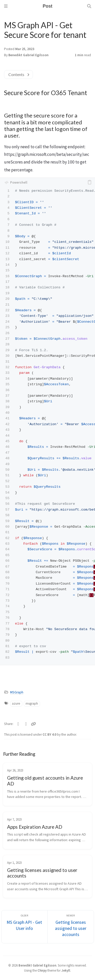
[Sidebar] (6, 6)
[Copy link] (33, 724)
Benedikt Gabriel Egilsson (29, 55)
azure (16, 703)
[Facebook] (26, 724)
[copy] (89, 182)
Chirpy (42, 970)
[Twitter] (18, 724)
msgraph (32, 703)
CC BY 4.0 (50, 734)
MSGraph (17, 692)
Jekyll (66, 970)
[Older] (25, 927)
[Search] (89, 6)
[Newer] (71, 927)
